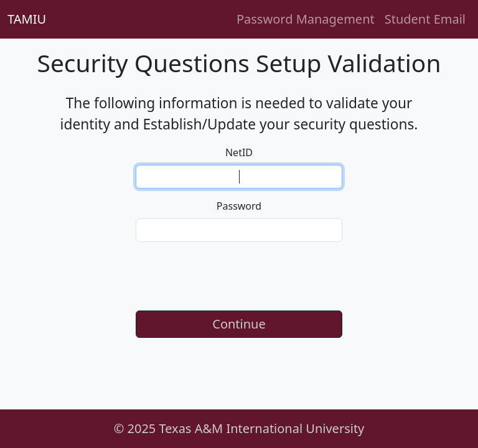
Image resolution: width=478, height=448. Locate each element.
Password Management (306, 19)
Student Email (425, 19)
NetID (239, 152)
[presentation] (239, 276)
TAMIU (27, 19)
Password (239, 206)
